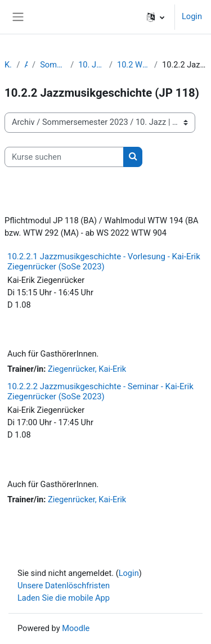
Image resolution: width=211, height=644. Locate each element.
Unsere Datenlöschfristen (64, 586)
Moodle (76, 628)
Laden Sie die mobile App (64, 598)
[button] (156, 17)
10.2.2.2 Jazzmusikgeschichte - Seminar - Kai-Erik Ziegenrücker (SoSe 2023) (100, 391)
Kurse (8, 65)
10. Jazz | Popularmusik (91, 65)
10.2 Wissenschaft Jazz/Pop (133, 65)
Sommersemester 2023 (53, 65)
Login (192, 16)
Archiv (26, 65)
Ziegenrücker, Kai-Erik (87, 369)
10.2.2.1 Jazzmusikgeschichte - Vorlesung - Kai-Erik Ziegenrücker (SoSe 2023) (104, 262)
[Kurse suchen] (64, 157)
